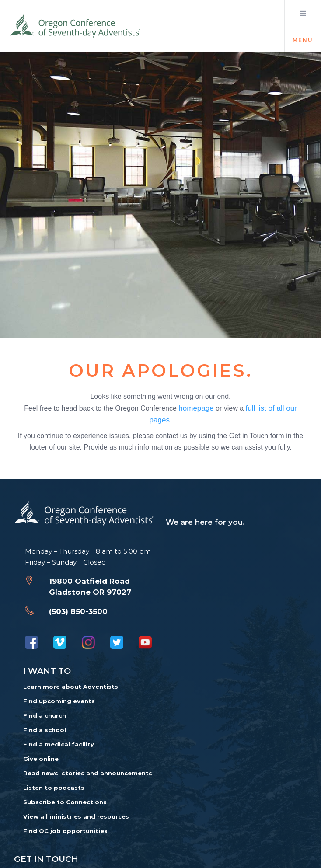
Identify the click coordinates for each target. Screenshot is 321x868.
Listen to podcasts (54, 788)
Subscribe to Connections (65, 802)
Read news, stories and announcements (88, 773)
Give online (41, 759)
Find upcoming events (59, 701)
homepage (196, 408)
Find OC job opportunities (65, 831)
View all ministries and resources (76, 816)
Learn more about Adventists (71, 687)
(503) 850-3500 (78, 611)
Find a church (45, 715)
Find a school (45, 730)
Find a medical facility (59, 744)
